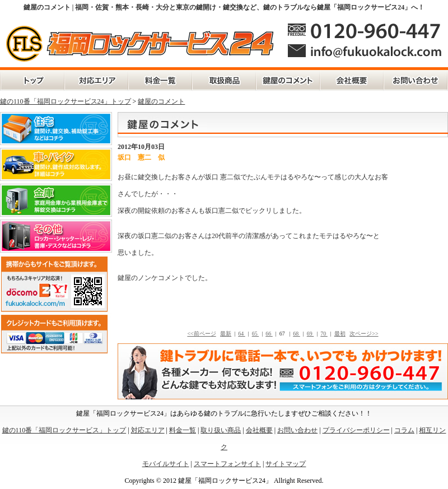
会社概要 (352, 81)
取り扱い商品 (221, 430)
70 (324, 334)
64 (242, 334)
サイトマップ (286, 464)
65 (256, 334)
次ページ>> (364, 334)
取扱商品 (224, 81)
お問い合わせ (416, 81)
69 (311, 334)
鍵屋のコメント (288, 81)
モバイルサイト (166, 464)
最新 (226, 334)
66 (269, 334)
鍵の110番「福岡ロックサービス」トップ (32, 81)
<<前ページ (201, 334)
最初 (340, 334)
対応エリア (96, 81)
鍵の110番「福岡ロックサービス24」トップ (66, 101)
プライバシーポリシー (356, 430)
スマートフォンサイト (227, 464)
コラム (404, 430)
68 (297, 334)
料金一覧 (160, 81)
